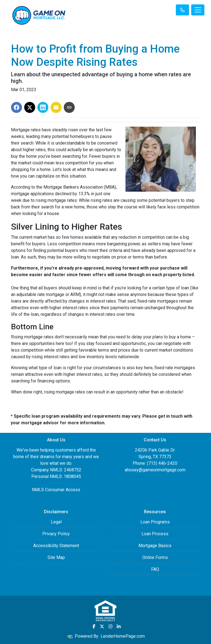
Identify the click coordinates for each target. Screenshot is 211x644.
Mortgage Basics (155, 546)
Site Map (56, 557)
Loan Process (155, 534)
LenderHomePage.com (123, 636)
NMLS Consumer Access (56, 490)
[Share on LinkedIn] (43, 107)
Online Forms (155, 557)
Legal (56, 522)
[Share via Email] (56, 107)
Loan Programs (155, 522)
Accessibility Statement (56, 546)
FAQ (155, 569)
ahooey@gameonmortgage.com (155, 470)
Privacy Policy (56, 534)
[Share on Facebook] (16, 107)
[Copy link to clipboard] (69, 107)
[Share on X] (30, 107)
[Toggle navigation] (198, 10)
